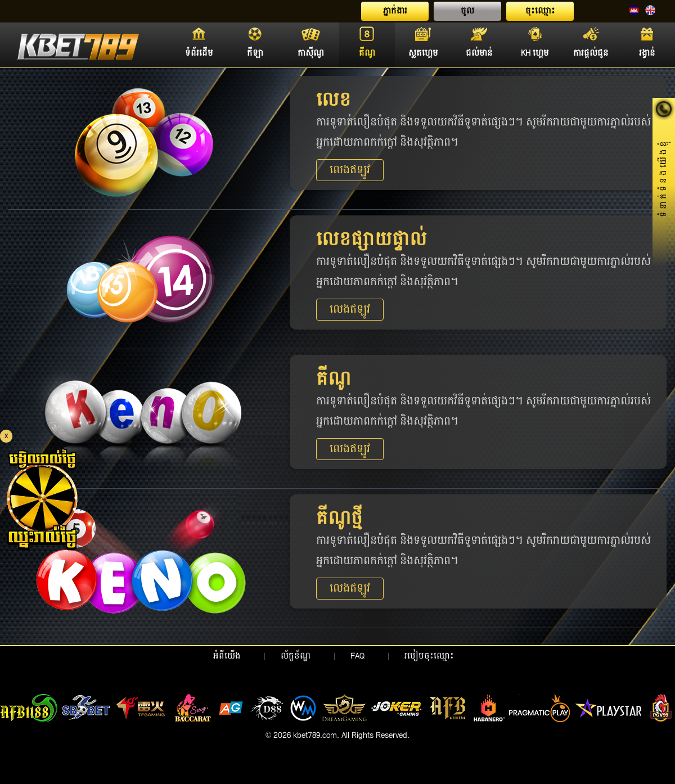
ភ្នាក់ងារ (395, 11)
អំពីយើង (227, 656)
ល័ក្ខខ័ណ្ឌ (296, 656)
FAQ (357, 656)
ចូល (467, 11)
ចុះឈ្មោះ (540, 11)
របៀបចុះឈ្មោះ (429, 656)
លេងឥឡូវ (350, 170)
